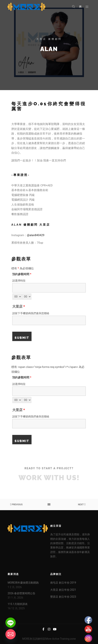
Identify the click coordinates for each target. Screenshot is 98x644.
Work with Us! (49, 478)
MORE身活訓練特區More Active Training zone (49, 639)
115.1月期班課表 (17, 604)
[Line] (11, 623)
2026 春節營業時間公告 (21, 593)
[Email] (11, 634)
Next (82, 505)
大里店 (19, 306)
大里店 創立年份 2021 (63, 590)
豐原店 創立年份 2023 (63, 597)
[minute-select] (27, 297)
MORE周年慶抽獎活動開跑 (23, 583)
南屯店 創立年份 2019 (63, 583)
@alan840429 (36, 235)
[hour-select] (17, 297)
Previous (16, 505)
